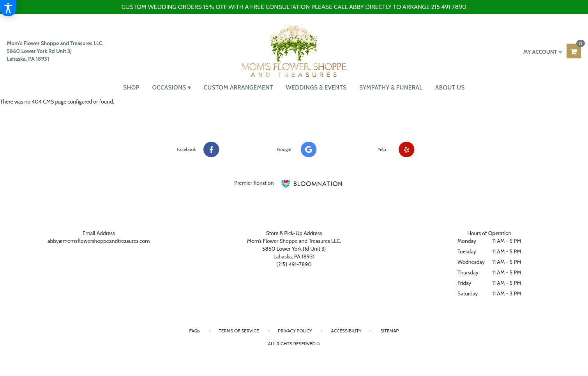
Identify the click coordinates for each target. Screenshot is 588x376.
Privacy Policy (295, 331)
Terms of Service (239, 331)
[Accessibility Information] (8, 8)
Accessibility (346, 331)
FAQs (195, 331)
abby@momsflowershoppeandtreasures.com (99, 241)
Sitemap (389, 331)
